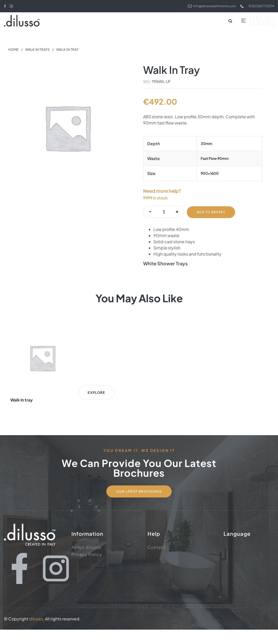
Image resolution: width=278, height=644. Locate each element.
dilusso (36, 633)
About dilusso (86, 560)
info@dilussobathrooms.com (204, 6)
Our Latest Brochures (139, 505)
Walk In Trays (37, 51)
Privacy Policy (87, 568)
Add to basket (211, 212)
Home (13, 51)
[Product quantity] (164, 212)
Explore (46, 411)
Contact (156, 560)
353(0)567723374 (255, 6)
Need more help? (162, 192)
